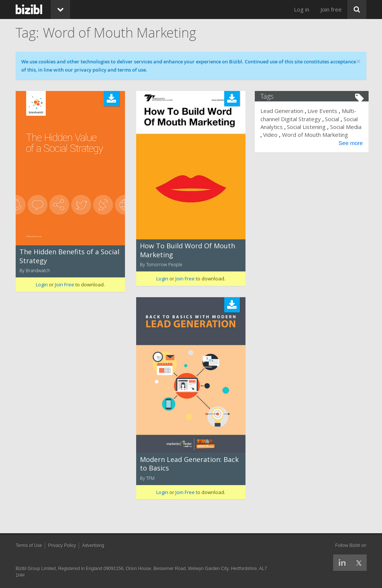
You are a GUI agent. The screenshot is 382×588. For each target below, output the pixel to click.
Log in (302, 9)
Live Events (325, 111)
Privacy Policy (62, 545)
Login (42, 284)
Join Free (65, 284)
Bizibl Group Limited (36, 569)
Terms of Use (29, 545)
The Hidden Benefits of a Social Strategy (69, 256)
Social (334, 119)
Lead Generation (284, 111)
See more (349, 151)
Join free (331, 9)
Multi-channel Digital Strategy (311, 115)
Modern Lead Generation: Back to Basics (189, 464)
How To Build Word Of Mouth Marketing (187, 250)
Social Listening (309, 127)
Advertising (93, 545)
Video (290, 135)
